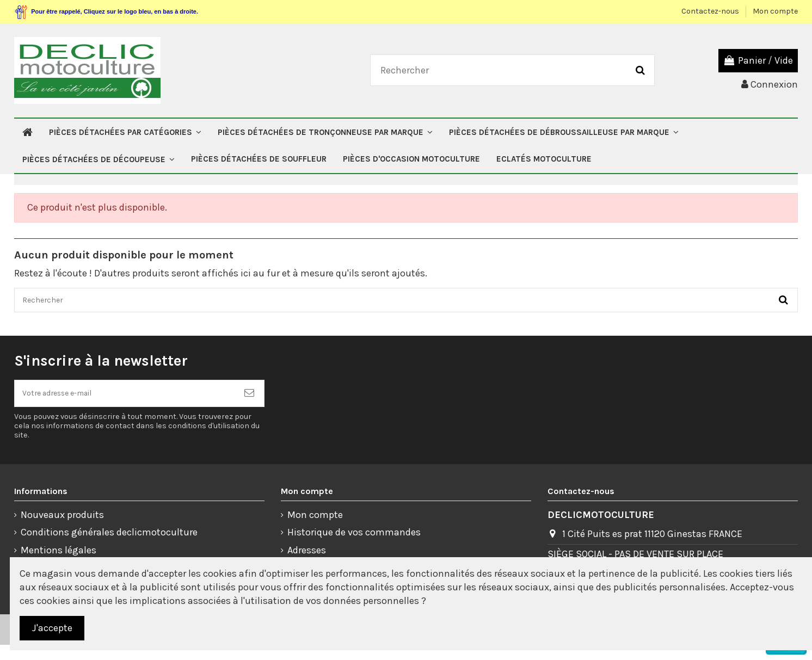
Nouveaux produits (62, 530)
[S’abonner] (249, 405)
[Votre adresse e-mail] (125, 405)
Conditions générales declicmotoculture (109, 547)
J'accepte (52, 628)
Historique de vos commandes (354, 547)
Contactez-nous (711, 11)
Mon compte (775, 11)
